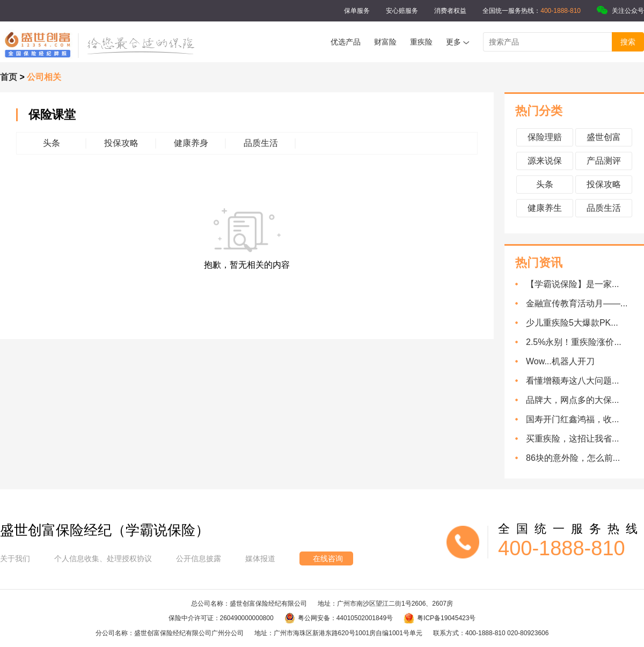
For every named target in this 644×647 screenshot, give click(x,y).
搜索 (628, 42)
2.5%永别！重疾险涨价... (574, 342)
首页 (9, 77)
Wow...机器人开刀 (560, 361)
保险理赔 (545, 137)
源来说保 (545, 161)
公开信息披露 (199, 558)
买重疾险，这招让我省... (572, 439)
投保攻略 (604, 184)
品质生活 (604, 208)
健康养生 (545, 208)
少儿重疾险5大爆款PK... (572, 323)
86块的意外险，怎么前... (573, 458)
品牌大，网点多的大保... (572, 400)
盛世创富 (604, 137)
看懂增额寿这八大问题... (572, 381)
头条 (545, 184)
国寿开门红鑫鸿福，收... (572, 419)
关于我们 (15, 558)
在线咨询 (328, 558)
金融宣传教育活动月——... (577, 303)
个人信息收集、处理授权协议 (103, 558)
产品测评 (604, 161)
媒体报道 (260, 558)
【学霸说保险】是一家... (572, 284)
